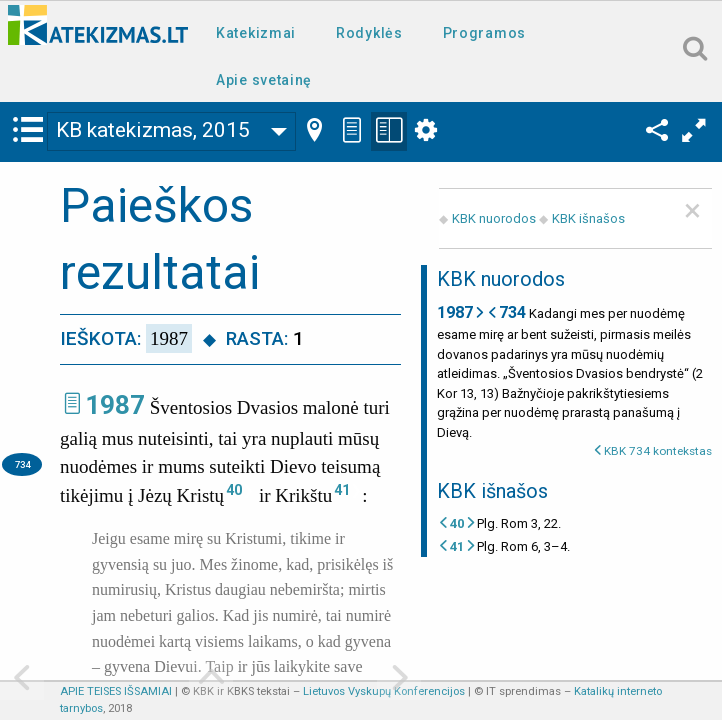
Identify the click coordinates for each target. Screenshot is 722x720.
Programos (484, 33)
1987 (115, 405)
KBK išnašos (588, 218)
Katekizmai (256, 33)
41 (342, 490)
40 (234, 490)
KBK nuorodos (494, 218)
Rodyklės (369, 33)
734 (22, 464)
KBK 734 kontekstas (658, 451)
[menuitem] (260, 31)
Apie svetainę (264, 80)
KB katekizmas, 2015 (153, 130)
